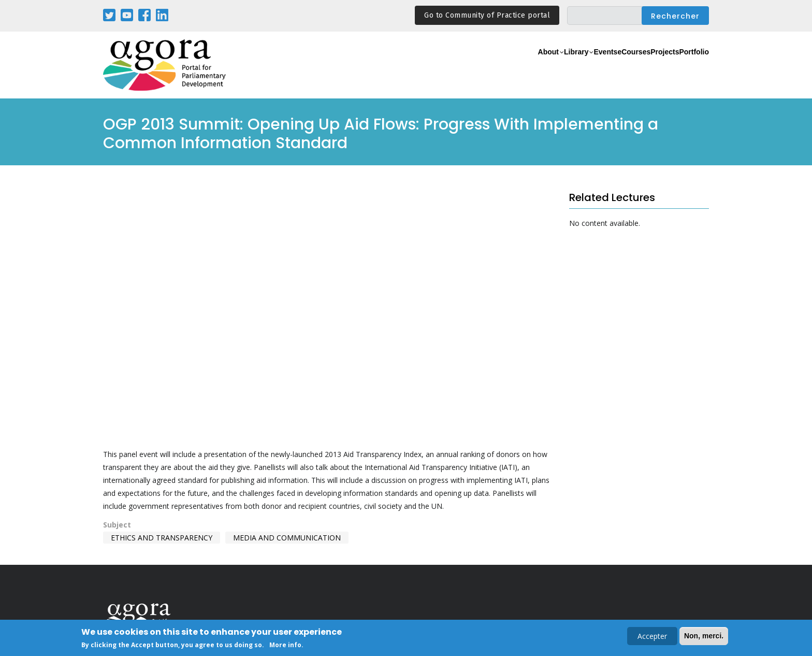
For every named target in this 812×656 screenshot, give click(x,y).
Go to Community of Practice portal (487, 15)
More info (285, 645)
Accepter (652, 636)
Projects (645, 66)
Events (559, 66)
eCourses (600, 66)
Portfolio (687, 66)
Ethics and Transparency (162, 538)
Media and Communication (287, 538)
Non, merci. (704, 636)
